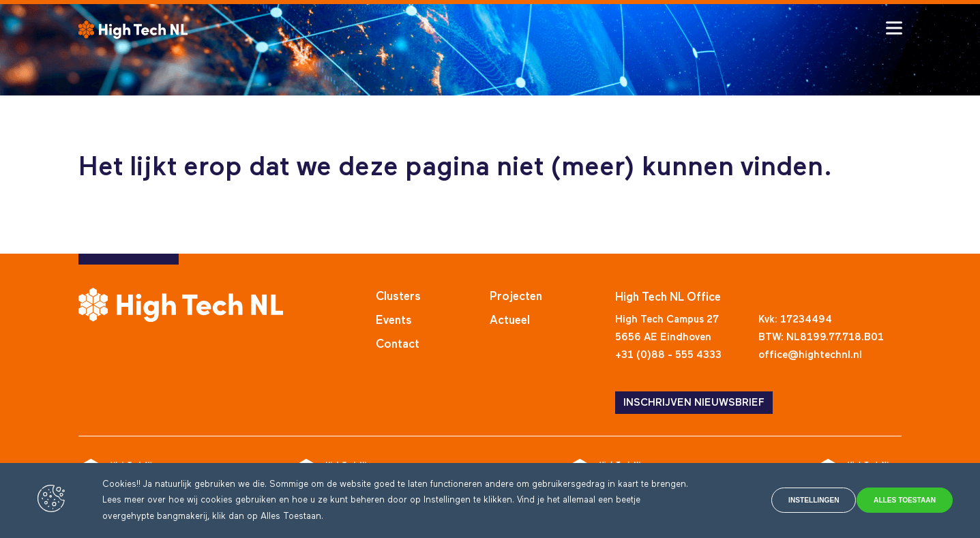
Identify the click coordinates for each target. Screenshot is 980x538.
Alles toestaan (893, 500)
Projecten (516, 297)
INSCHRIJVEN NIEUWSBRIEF (694, 403)
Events (394, 321)
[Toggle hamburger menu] (894, 28)
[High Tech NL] (133, 30)
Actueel (510, 321)
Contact (398, 345)
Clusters (398, 297)
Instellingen (770, 500)
